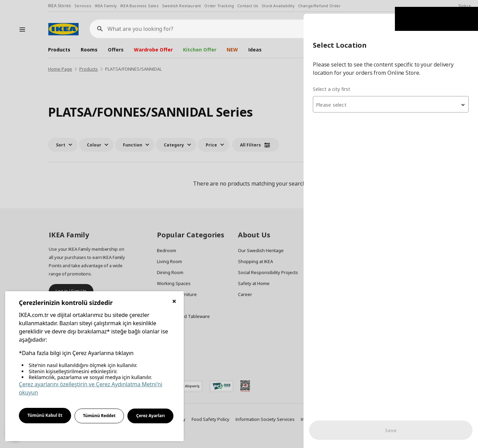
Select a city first (341, 75)
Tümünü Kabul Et (45, 415)
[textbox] (396, 91)
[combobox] (396, 91)
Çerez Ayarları (150, 416)
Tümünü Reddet (99, 416)
